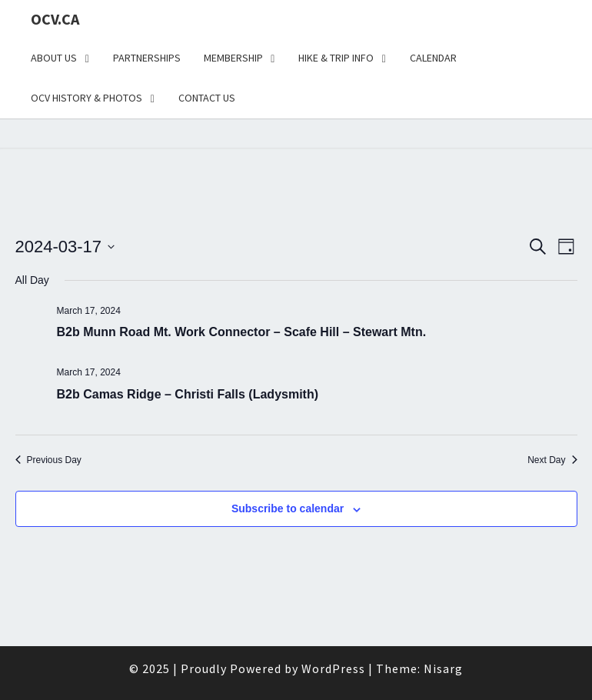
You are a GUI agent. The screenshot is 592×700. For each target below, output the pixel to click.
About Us (54, 58)
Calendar (433, 58)
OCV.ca (55, 19)
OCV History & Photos (86, 98)
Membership (233, 58)
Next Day (552, 460)
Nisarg (443, 668)
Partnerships (147, 58)
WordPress (333, 668)
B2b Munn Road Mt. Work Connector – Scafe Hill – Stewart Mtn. (242, 332)
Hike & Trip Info (336, 58)
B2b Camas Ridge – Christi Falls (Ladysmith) (188, 394)
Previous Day (48, 460)
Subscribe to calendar (288, 508)
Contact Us (207, 98)
